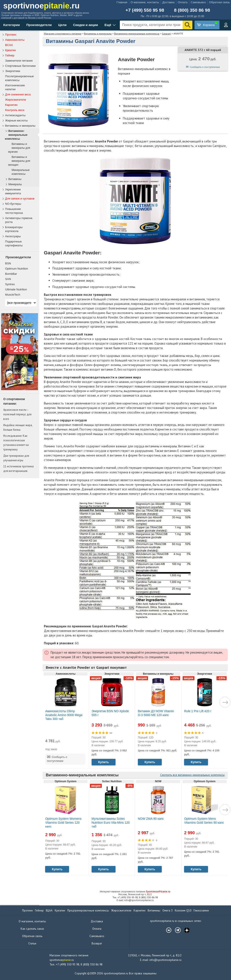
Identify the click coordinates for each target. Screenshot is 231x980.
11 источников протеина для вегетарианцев (18, 469)
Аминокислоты (15, 40)
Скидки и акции (85, 25)
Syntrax (10, 284)
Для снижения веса (18, 94)
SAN (8, 279)
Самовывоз (198, 2)
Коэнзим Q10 (183, 910)
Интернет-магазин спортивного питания (135, 892)
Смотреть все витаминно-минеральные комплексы (192, 775)
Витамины (15, 179)
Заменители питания (19, 61)
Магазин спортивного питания (63, 34)
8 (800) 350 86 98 (192, 10)
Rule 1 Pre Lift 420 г (198, 711)
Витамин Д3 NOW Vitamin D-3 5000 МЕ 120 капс (156, 713)
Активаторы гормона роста (19, 220)
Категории (12, 25)
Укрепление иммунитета (13, 191)
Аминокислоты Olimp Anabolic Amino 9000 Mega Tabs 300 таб (64, 715)
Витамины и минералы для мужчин (19, 148)
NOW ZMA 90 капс (151, 819)
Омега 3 (167, 910)
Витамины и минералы (98, 34)
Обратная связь (219, 2)
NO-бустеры (13, 204)
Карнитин (11, 105)
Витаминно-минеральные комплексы (137, 34)
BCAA (9, 45)
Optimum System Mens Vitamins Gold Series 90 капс (204, 821)
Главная (122, 2)
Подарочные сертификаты (14, 243)
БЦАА (49, 910)
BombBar (11, 274)
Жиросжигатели (16, 100)
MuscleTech (13, 295)
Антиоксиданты (15, 115)
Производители (39, 25)
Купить (103, 762)
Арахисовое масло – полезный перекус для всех (17, 414)
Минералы (15, 184)
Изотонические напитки (15, 87)
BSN (8, 263)
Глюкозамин (201, 910)
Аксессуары (13, 236)
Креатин (11, 50)
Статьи (32, 943)
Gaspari (166, 34)
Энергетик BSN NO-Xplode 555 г (110, 713)
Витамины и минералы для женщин (19, 161)
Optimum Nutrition (17, 269)
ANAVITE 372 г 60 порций (203, 50)
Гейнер (10, 55)
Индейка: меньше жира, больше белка (18, 427)
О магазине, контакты (145, 2)
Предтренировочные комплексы (88, 910)
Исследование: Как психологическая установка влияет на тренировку (16, 443)
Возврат (97, 943)
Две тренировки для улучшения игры (16, 458)
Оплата (183, 2)
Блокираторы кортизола (14, 229)
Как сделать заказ (32, 929)
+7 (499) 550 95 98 (145, 10)
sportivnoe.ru (41, 6)
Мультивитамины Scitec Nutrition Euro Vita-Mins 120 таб (111, 823)
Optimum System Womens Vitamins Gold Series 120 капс (63, 823)
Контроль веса (15, 110)
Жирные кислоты (16, 120)
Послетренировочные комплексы (20, 78)
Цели (62, 25)
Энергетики (13, 71)
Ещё (108, 25)
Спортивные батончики (21, 66)
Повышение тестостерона (14, 211)
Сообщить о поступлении (205, 67)
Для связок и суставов (20, 199)
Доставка (168, 2)
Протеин (11, 35)
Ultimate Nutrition (16, 289)
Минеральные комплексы (21, 172)
